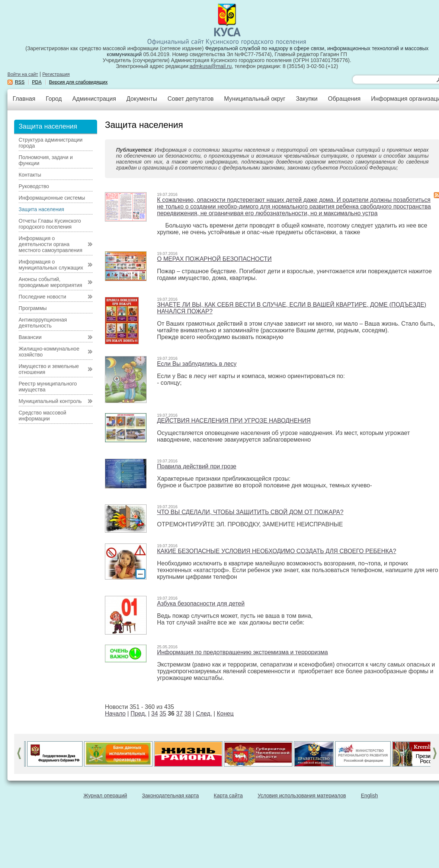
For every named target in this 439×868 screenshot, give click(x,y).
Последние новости (42, 297)
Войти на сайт (23, 74)
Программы (33, 308)
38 (188, 714)
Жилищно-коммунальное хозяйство (49, 352)
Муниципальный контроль (50, 401)
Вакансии (30, 337)
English (369, 796)
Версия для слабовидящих (78, 82)
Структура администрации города (51, 143)
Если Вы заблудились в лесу (197, 364)
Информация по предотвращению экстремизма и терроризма (242, 652)
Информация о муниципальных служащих (51, 265)
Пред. (139, 714)
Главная (24, 99)
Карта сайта (228, 796)
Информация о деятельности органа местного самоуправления (50, 244)
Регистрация (56, 74)
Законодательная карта (171, 796)
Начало (115, 714)
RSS (20, 82)
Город (54, 99)
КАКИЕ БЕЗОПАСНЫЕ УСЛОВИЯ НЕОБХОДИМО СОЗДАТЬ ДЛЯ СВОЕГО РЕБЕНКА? (277, 551)
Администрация (94, 99)
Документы (142, 99)
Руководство (34, 186)
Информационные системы (52, 198)
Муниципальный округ (255, 99)
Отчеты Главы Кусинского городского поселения (50, 224)
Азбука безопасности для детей (201, 604)
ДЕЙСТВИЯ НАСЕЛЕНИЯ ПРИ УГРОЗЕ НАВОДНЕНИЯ (234, 421)
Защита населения (41, 209)
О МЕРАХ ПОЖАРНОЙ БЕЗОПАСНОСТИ (214, 259)
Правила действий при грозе (197, 466)
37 (179, 714)
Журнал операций (105, 796)
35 (163, 714)
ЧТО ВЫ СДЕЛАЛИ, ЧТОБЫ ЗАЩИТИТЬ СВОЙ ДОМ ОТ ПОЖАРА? (250, 512)
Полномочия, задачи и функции (46, 160)
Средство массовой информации (42, 416)
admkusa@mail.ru (211, 66)
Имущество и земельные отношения (49, 369)
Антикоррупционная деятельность (43, 323)
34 (155, 714)
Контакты (30, 175)
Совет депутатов (190, 99)
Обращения (344, 99)
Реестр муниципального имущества (48, 387)
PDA (37, 82)
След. (204, 714)
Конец (225, 714)
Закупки (307, 99)
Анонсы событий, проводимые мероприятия (50, 282)
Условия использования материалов (302, 796)
